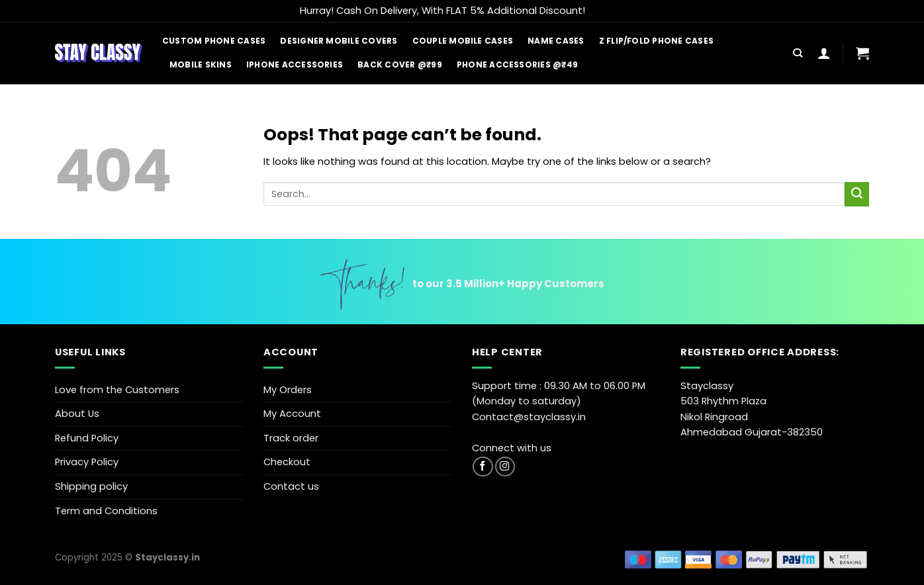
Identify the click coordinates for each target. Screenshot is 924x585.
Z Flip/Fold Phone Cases (657, 41)
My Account (292, 414)
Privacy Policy (87, 462)
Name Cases (556, 41)
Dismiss (606, 11)
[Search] (798, 53)
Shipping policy (91, 486)
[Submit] (857, 194)
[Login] (824, 53)
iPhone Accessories (295, 65)
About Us (77, 414)
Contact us (291, 486)
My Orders (288, 390)
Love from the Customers (117, 390)
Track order (291, 438)
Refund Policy (87, 438)
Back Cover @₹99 (400, 65)
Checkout (287, 462)
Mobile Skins (201, 65)
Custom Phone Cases (214, 41)
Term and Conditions (106, 511)
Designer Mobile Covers (339, 41)
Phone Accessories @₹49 (517, 65)
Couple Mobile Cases (463, 41)
